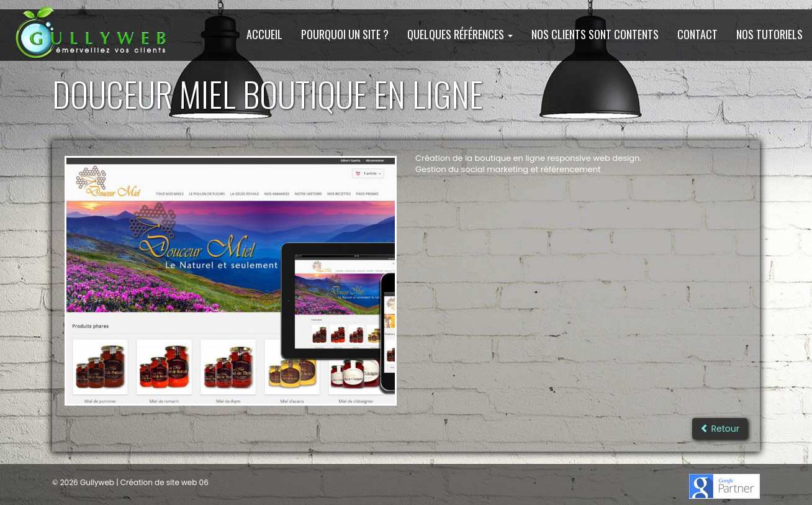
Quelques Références (460, 34)
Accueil (264, 34)
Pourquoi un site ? (345, 34)
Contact (697, 34)
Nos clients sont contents (595, 34)
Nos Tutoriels (769, 34)
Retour (720, 429)
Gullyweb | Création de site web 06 (143, 482)
